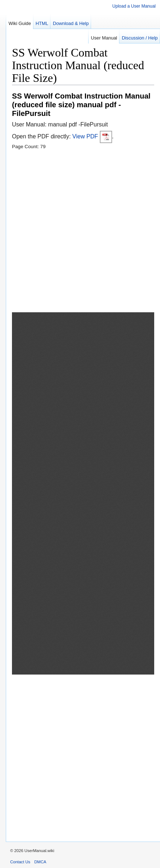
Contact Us (20, 862)
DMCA (40, 862)
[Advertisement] (80, 232)
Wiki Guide (20, 23)
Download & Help (71, 23)
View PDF (92, 136)
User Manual (104, 38)
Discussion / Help (140, 38)
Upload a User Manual (134, 6)
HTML (42, 23)
